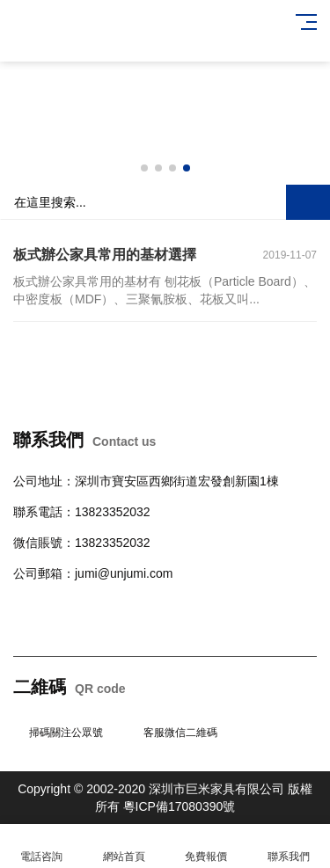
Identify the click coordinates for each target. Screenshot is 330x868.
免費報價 (207, 846)
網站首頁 (124, 846)
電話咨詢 (41, 846)
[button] (144, 168)
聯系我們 (289, 846)
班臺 (297, 604)
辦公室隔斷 (44, 627)
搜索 (308, 202)
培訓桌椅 (99, 627)
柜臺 (161, 604)
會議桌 (106, 604)
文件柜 (266, 604)
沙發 (136, 604)
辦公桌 (32, 604)
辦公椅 (69, 604)
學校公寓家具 (210, 604)
